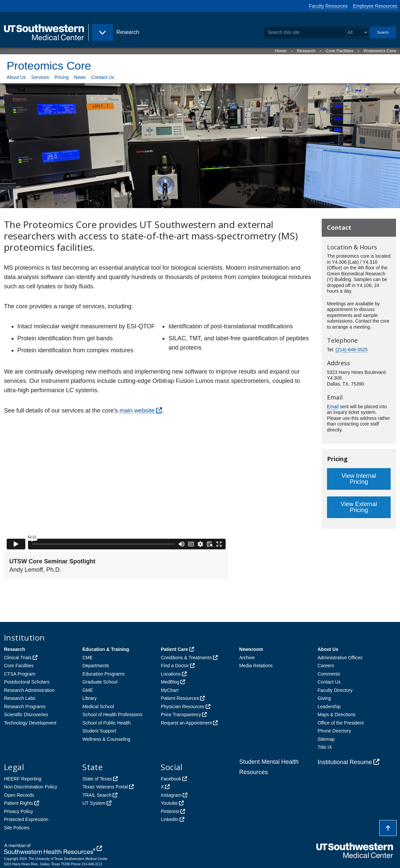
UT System (94, 803)
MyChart (169, 690)
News (80, 77)
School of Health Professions (112, 715)
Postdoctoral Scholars (27, 682)
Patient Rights (18, 803)
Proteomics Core (380, 51)
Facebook (171, 779)
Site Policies (17, 828)
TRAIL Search (97, 795)
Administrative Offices (340, 658)
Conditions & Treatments (186, 658)
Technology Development (30, 723)
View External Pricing (359, 507)
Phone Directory (334, 731)
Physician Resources (182, 707)
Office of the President (341, 723)
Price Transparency (181, 715)
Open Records (19, 795)
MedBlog (170, 682)
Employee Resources (375, 6)
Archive (247, 658)
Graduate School (100, 682)
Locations (171, 674)
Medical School (98, 707)
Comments (329, 674)
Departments (96, 666)
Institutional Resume (345, 762)
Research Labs (20, 698)
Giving (324, 698)
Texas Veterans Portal (105, 787)
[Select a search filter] (357, 32)
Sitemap (326, 739)
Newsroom (251, 649)
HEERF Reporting (23, 779)
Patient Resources (180, 698)
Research (306, 51)
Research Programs (25, 707)
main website (137, 411)
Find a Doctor (175, 666)
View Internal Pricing (359, 479)
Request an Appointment (186, 723)
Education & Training (106, 649)
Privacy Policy (18, 811)
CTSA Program (20, 674)
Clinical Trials (18, 658)
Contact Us (102, 77)
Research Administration (29, 690)
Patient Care (174, 649)
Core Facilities (340, 51)
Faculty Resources (328, 6)
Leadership (329, 707)
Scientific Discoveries (26, 715)
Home (281, 51)
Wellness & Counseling (106, 739)
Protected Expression (26, 819)
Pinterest (170, 811)
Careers (326, 666)
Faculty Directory (335, 690)
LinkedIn (169, 819)
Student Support (99, 731)
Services (40, 77)
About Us (16, 77)
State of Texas (97, 779)
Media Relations (256, 666)
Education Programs (103, 674)
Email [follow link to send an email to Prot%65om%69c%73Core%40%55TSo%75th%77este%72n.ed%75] (333, 407)
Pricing (61, 77)
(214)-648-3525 (351, 350)
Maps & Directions (337, 715)
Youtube (169, 803)
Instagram (171, 795)
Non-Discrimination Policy (31, 787)
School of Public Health (106, 723)
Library (89, 698)
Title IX (325, 747)
